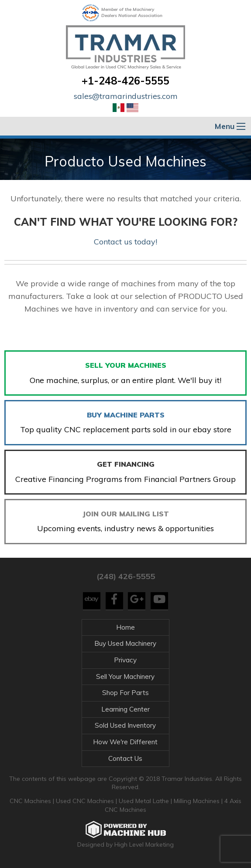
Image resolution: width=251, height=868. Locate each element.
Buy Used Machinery (125, 643)
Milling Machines (197, 801)
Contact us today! (125, 242)
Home (125, 627)
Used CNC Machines (86, 801)
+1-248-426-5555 (125, 81)
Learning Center (125, 709)
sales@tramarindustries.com (126, 96)
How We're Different (125, 742)
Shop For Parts (125, 693)
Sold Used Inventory (125, 725)
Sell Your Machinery (125, 676)
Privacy (125, 660)
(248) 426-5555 (126, 576)
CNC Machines (31, 801)
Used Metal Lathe (145, 801)
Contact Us (125, 758)
